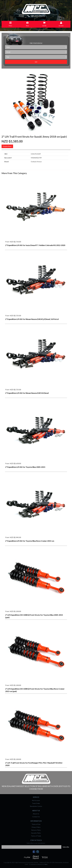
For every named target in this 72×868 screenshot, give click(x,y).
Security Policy (36, 833)
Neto (46, 864)
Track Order (36, 803)
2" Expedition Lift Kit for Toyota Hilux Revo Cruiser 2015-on (30, 541)
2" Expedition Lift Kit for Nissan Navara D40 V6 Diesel (27, 393)
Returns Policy (36, 830)
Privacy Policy (36, 827)
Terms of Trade (36, 836)
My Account (36, 800)
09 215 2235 (36, 16)
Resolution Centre (36, 806)
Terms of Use (36, 824)
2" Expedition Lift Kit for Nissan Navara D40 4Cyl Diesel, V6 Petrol (32, 319)
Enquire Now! (7, 146)
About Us (36, 814)
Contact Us (36, 817)
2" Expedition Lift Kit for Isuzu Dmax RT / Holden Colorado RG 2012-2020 (35, 245)
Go (36, 62)
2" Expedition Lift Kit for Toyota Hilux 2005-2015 (25, 467)
